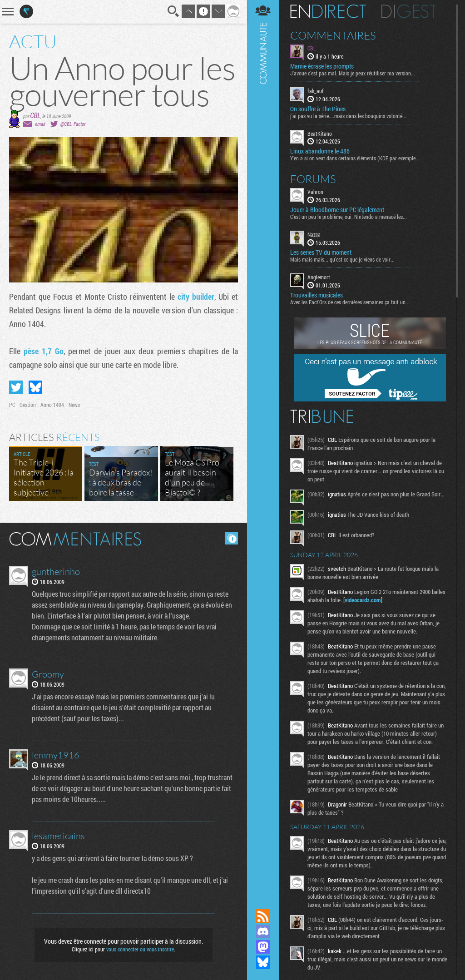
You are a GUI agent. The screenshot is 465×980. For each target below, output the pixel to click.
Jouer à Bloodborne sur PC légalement (337, 210)
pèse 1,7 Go (44, 351)
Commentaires (333, 35)
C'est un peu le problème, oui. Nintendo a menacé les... (349, 217)
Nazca (314, 234)
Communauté (263, 446)
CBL (35, 115)
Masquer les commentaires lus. (232, 538)
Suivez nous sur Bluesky (263, 962)
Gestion (28, 405)
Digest (409, 11)
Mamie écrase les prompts (322, 66)
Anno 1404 (52, 405)
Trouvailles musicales (317, 295)
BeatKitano (320, 134)
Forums (313, 179)
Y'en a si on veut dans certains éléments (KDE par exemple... (355, 158)
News (74, 405)
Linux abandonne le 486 (320, 151)
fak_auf (316, 91)
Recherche (173, 11)
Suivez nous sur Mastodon (263, 947)
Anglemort (319, 277)
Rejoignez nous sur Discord (263, 931)
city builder (196, 297)
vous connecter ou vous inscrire (140, 949)
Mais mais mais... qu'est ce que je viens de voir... (342, 259)
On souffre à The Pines (318, 109)
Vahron (315, 192)
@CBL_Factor (73, 124)
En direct (328, 11)
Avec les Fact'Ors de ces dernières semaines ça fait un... (350, 302)
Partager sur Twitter (16, 387)
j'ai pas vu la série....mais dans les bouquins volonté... (348, 116)
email (40, 124)
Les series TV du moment (321, 252)
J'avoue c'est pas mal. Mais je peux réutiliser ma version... (353, 73)
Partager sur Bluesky (35, 387)
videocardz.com (363, 600)
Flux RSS (263, 916)
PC (12, 405)
